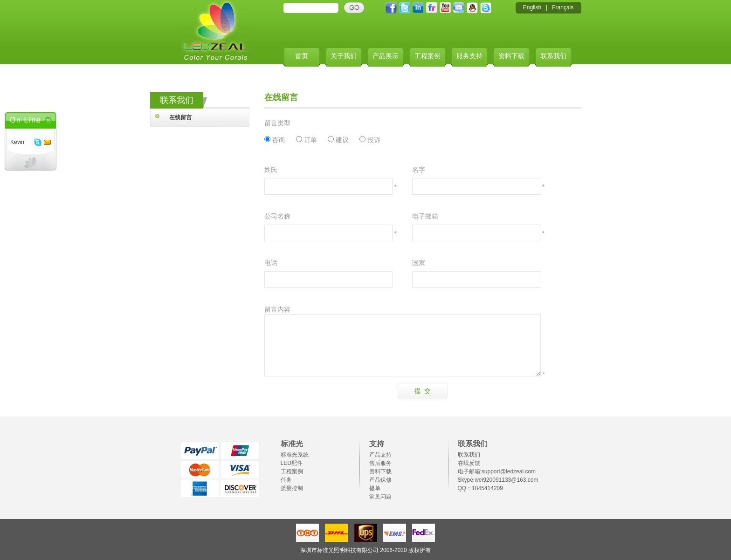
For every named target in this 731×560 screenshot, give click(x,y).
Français (563, 7)
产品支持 (380, 455)
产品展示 (386, 56)
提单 (375, 488)
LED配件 (292, 463)
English (532, 7)
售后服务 (380, 463)
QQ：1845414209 (480, 488)
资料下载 (511, 56)
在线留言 (180, 117)
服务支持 (469, 56)
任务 (286, 480)
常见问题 (380, 497)
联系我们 (553, 56)
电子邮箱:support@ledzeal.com (497, 471)
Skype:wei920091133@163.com (498, 480)
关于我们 (344, 56)
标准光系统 (295, 455)
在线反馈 (469, 463)
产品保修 (380, 480)
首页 (302, 56)
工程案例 (428, 56)
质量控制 (292, 488)
